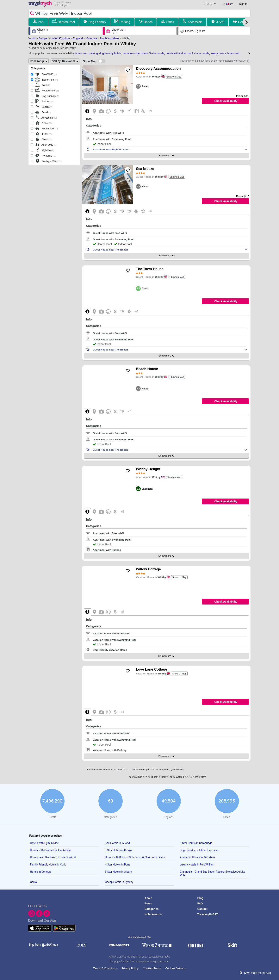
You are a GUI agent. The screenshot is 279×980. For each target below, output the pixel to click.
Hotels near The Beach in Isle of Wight (53, 857)
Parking (125, 22)
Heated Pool (66, 22)
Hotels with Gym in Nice (44, 843)
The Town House (150, 269)
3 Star (220, 22)
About (148, 898)
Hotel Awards (153, 914)
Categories (152, 909)
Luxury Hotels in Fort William (197, 865)
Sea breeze (145, 169)
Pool (41, 22)
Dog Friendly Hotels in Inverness (199, 850)
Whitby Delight (148, 469)
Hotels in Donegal (41, 872)
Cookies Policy (152, 968)
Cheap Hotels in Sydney (119, 882)
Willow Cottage (148, 569)
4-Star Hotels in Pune (118, 865)
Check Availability (226, 101)
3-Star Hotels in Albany (119, 872)
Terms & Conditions (105, 968)
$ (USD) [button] (208, 4)
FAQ (200, 903)
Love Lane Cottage (151, 669)
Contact (202, 909)
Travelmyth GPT (208, 914)
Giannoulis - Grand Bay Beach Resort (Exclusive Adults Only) (212, 873)
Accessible (195, 22)
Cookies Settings (175, 968)
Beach (148, 22)
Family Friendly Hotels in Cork (48, 865)
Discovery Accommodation (158, 69)
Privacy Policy (130, 968)
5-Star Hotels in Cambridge (196, 843)
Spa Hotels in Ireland (117, 843)
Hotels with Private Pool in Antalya (51, 850)
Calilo (33, 882)
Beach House (147, 369)
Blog (200, 898)
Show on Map (174, 77)
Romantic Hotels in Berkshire (197, 857)
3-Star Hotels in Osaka (118, 850)
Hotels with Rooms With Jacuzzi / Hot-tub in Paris (135, 857)
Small (170, 22)
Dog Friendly (97, 22)
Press (148, 903)
